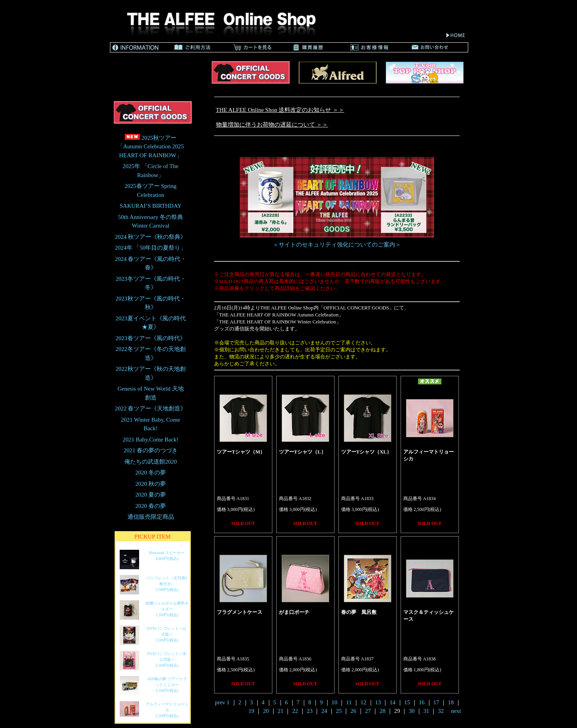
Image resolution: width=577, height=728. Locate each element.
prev (220, 702)
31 (426, 711)
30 (412, 711)
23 (309, 711)
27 (368, 711)
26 (353, 711)
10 (334, 702)
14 (393, 702)
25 (339, 711)
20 (266, 711)
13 (378, 702)
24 (324, 711)
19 (251, 711)
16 (422, 702)
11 (349, 702)
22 (295, 711)
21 (280, 711)
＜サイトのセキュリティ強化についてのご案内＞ (337, 245)
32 (441, 711)
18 (451, 702)
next (456, 711)
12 (363, 702)
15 (407, 702)
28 (383, 711)
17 (436, 702)
